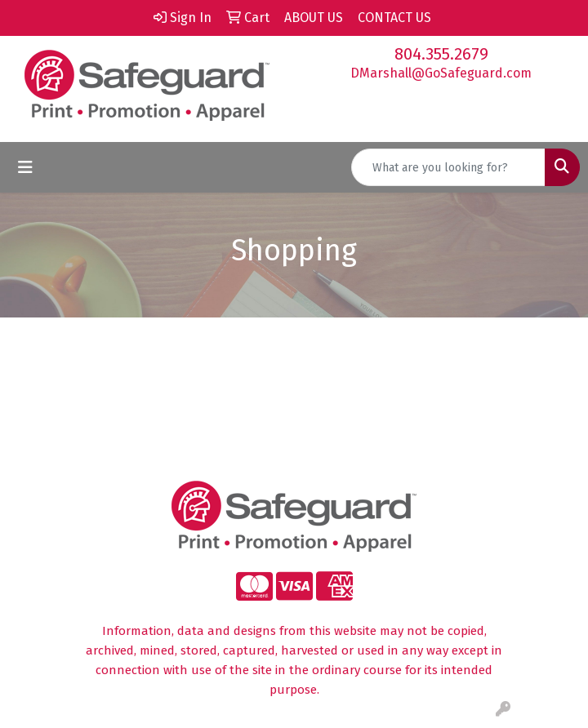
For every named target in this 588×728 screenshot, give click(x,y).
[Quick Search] (448, 167)
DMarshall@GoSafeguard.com (441, 73)
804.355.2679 (441, 54)
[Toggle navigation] (25, 167)
